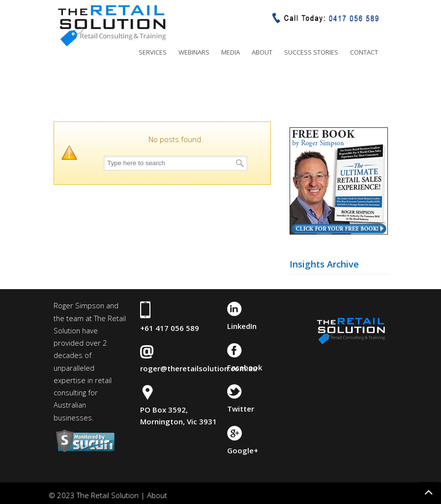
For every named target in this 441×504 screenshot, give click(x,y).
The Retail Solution (112, 25)
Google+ (243, 450)
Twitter (241, 409)
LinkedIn (242, 326)
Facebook (245, 367)
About (157, 495)
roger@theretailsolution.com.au (199, 368)
